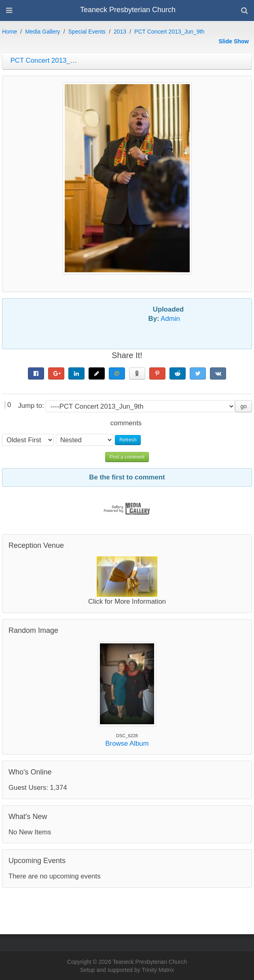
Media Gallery (42, 32)
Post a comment (127, 457)
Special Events (87, 32)
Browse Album (127, 743)
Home (10, 32)
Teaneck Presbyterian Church (128, 10)
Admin (170, 319)
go (243, 406)
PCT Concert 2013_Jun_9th (169, 32)
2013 (120, 32)
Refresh (128, 440)
